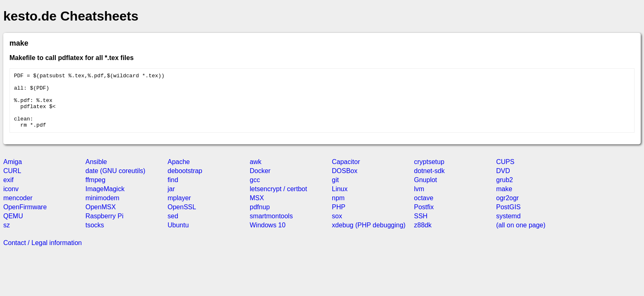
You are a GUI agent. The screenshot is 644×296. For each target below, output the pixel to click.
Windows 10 (268, 236)
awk (255, 173)
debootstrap (185, 182)
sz (7, 236)
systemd (508, 227)
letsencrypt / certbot (278, 200)
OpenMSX (101, 218)
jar (171, 200)
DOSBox (345, 182)
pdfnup (260, 218)
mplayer (179, 209)
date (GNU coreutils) (115, 182)
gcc (255, 191)
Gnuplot (425, 191)
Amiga (13, 173)
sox (337, 227)
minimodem (102, 209)
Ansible (96, 173)
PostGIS (508, 218)
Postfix (424, 218)
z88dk (423, 236)
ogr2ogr (507, 209)
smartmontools (271, 227)
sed (173, 227)
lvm (419, 200)
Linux (340, 200)
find (173, 191)
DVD (503, 182)
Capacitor (346, 173)
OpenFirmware (25, 218)
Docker (260, 182)
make (504, 200)
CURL (12, 182)
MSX (257, 209)
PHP (339, 218)
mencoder (18, 209)
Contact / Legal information (43, 254)
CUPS (505, 173)
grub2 (505, 191)
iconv (11, 200)
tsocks (95, 236)
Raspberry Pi (104, 227)
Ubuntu (178, 236)
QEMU (13, 227)
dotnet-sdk (429, 182)
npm (338, 209)
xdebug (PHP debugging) (369, 236)
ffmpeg (95, 191)
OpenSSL (182, 218)
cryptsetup (429, 173)
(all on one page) (521, 236)
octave (424, 209)
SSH (421, 227)
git (335, 191)
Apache (179, 173)
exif (8, 191)
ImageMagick (105, 200)
